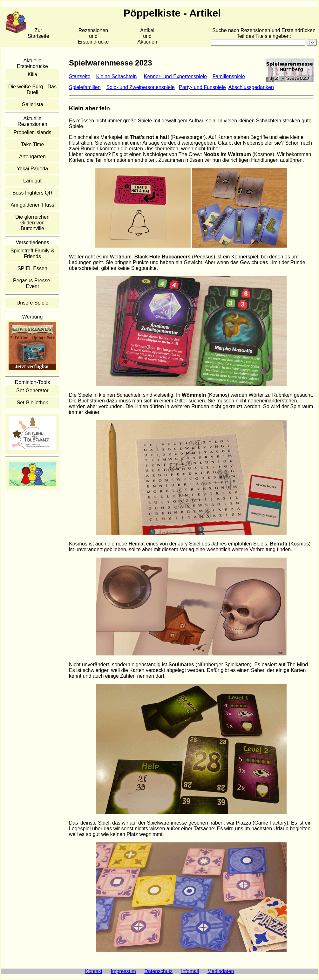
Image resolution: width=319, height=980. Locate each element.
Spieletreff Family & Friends (32, 254)
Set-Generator (32, 391)
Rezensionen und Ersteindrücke (93, 36)
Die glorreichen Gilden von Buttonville (32, 223)
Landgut (32, 181)
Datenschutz (158, 971)
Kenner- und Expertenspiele (175, 76)
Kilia (32, 75)
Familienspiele (229, 76)
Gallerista (32, 104)
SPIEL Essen (32, 268)
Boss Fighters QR (32, 193)
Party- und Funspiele (202, 87)
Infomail (190, 971)
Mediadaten (221, 971)
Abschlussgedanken (251, 87)
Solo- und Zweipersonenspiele (140, 87)
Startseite (80, 76)
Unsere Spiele (33, 303)
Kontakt (94, 971)
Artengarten (32, 157)
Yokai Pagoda (32, 169)
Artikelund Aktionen (147, 36)
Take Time (33, 144)
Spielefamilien (85, 87)
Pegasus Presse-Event (32, 283)
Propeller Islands (32, 132)
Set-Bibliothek (33, 403)
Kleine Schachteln (116, 76)
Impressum (123, 971)
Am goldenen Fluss (33, 205)
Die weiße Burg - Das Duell (32, 89)
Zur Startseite (38, 33)
